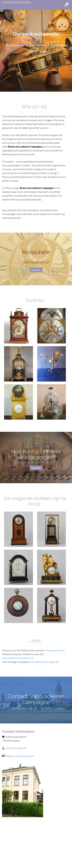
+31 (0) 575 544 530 (15, 748)
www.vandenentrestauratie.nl (18, 658)
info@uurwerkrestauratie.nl (19, 756)
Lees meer (36, 270)
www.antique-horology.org (44, 662)
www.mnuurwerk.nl (55, 650)
